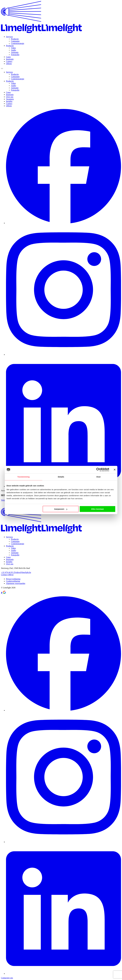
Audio (14, 50)
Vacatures (10, 99)
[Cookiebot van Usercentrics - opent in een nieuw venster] (98, 470)
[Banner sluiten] (115, 470)
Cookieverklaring (13, 581)
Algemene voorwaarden (16, 583)
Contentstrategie (18, 43)
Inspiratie (10, 59)
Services (9, 37)
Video (13, 48)
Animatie (15, 52)
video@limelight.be (23, 572)
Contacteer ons (7, 978)
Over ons (10, 97)
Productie (15, 39)
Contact (9, 61)
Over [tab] (99, 477)
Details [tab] (61, 477)
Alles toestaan (97, 509)
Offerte (9, 64)
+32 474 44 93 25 (8, 572)
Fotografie (15, 55)
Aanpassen (61, 509)
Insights (9, 101)
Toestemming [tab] (24, 477)
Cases (8, 57)
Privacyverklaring (13, 579)
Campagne (15, 41)
